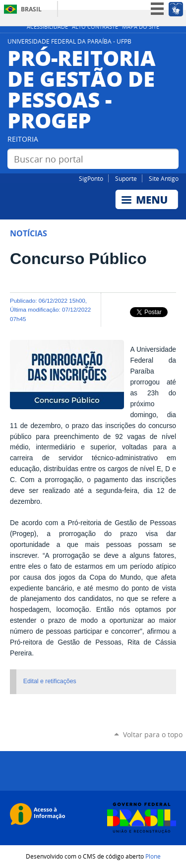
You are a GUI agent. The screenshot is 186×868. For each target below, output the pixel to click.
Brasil (31, 9)
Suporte (126, 178)
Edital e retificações (50, 681)
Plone (153, 856)
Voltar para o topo (153, 734)
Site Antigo (164, 178)
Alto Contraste (95, 27)
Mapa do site (141, 27)
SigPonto (91, 178)
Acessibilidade (47, 27)
